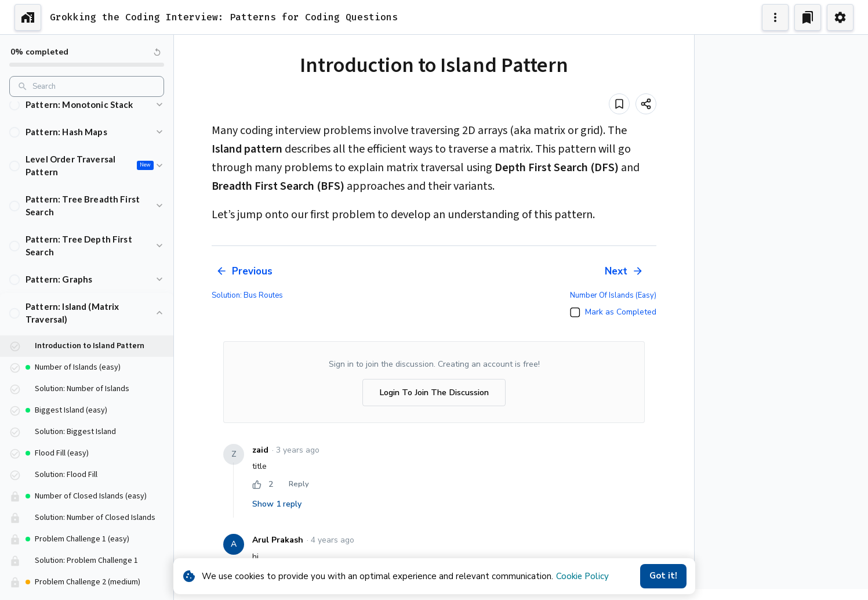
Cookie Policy (582, 576)
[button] (87, 115)
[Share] (646, 104)
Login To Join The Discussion (434, 393)
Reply (299, 485)
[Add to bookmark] (619, 104)
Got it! (663, 576)
